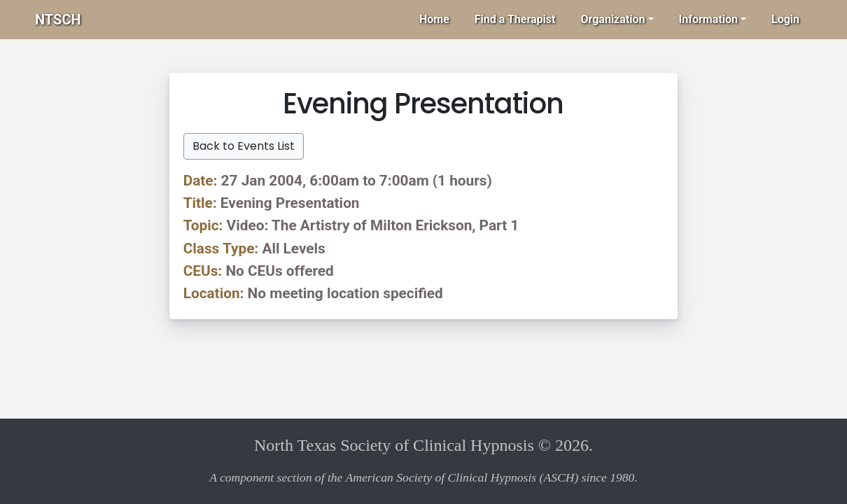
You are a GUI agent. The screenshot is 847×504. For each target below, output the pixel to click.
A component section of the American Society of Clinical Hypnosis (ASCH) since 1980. (423, 477)
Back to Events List (244, 146)
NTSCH (58, 20)
